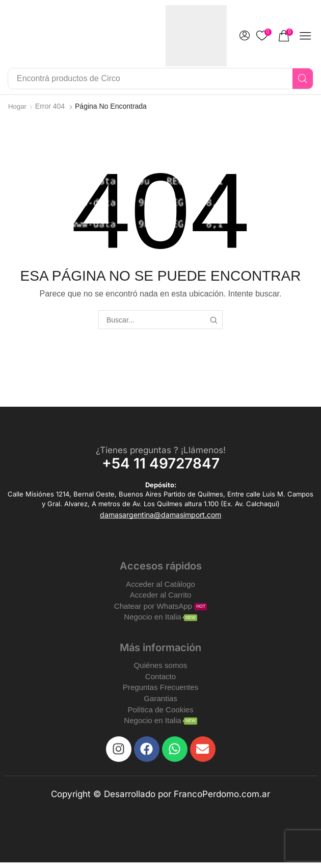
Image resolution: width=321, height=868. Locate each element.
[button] (245, 36)
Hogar (18, 106)
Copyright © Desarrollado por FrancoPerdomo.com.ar (160, 800)
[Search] (303, 79)
